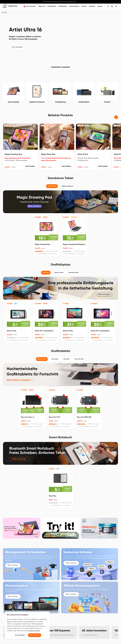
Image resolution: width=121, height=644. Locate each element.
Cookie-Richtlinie (34, 631)
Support (100, 6)
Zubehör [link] (84, 6)
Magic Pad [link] (42, 6)
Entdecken (92, 6)
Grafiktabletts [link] (63, 6)
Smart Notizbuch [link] (74, 6)
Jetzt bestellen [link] (17, 47)
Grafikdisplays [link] (52, 6)
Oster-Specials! (31, 6)
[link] (10, 6)
